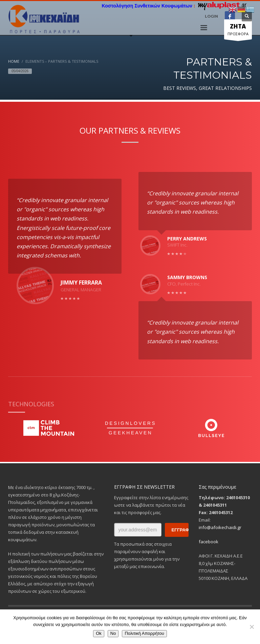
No (113, 633)
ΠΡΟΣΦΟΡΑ (238, 31)
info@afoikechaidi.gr (220, 527)
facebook (209, 542)
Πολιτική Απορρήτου (144, 633)
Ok (99, 633)
